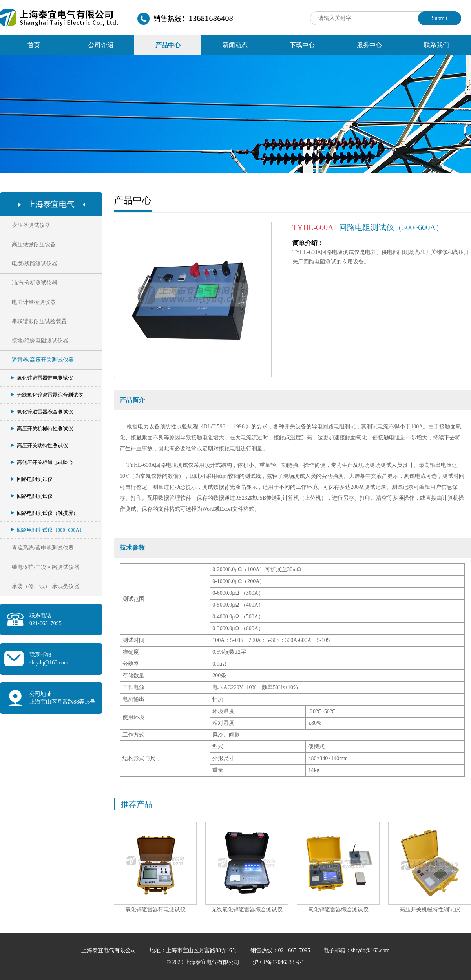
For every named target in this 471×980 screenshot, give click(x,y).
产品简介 (132, 400)
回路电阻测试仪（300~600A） (48, 530)
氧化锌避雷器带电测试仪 (42, 378)
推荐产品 (137, 804)
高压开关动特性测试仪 (39, 445)
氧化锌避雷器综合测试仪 (42, 412)
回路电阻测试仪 (32, 479)
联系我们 (436, 45)
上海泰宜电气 (51, 204)
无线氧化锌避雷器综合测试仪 (47, 395)
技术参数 (132, 548)
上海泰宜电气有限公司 (110, 950)
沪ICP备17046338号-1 (278, 962)
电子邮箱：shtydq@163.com (357, 950)
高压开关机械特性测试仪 (42, 429)
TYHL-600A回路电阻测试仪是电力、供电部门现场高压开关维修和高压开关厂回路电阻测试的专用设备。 (381, 252)
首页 (34, 45)
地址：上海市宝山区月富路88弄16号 (194, 950)
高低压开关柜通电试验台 (42, 462)
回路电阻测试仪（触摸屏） (45, 513)
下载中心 (302, 45)
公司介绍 (101, 45)
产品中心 (168, 45)
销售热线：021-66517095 (281, 950)
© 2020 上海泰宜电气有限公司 (204, 962)
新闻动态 (235, 45)
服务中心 (369, 45)
